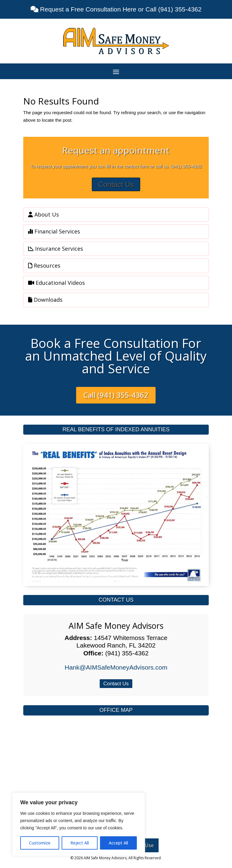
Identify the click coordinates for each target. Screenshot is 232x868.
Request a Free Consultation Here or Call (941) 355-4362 (120, 9)
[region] (79, 824)
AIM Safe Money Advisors (116, 626)
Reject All (80, 843)
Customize (40, 843)
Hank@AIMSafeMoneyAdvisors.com (116, 667)
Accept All (118, 843)
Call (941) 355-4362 (116, 395)
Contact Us (116, 184)
